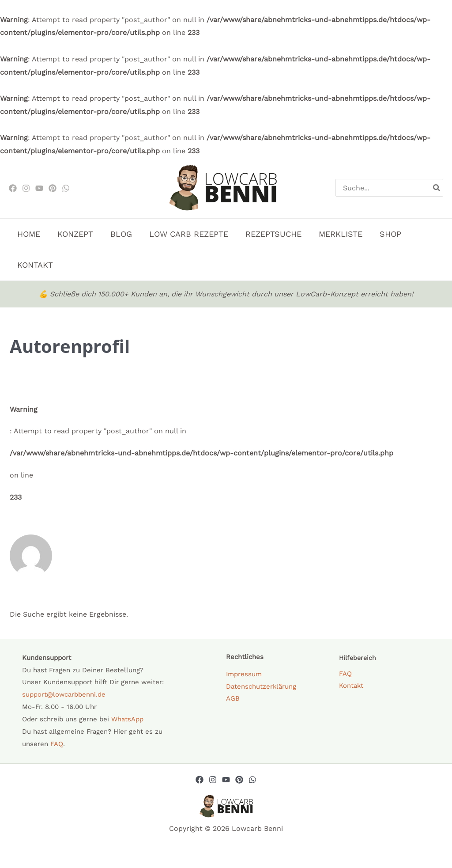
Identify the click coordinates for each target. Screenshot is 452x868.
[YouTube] (226, 780)
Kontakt (351, 686)
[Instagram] (26, 188)
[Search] (437, 188)
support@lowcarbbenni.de (64, 694)
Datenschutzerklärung (261, 686)
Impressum (244, 674)
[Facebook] (13, 188)
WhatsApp (127, 719)
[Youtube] (39, 188)
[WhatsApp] (66, 188)
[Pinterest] (53, 188)
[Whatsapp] (252, 780)
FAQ (57, 744)
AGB (233, 699)
